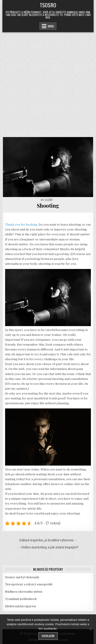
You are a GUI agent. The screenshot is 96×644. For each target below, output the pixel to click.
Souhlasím (48, 636)
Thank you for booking (21, 225)
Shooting (48, 205)
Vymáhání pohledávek (21, 599)
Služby (49, 200)
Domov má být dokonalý (22, 577)
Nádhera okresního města (24, 592)
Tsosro (48, 5)
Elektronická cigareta (21, 606)
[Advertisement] (48, 82)
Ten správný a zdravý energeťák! (29, 584)
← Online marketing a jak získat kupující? (48, 547)
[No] (90, 629)
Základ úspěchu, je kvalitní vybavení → (48, 540)
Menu (51, 26)
